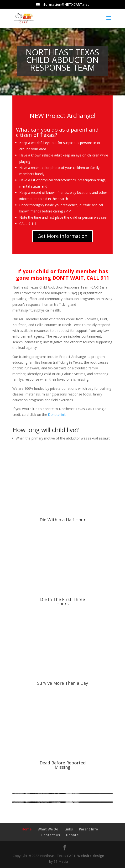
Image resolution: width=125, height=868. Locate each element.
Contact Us (51, 835)
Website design (91, 856)
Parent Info (89, 829)
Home (27, 829)
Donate (72, 835)
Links (69, 829)
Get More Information (62, 236)
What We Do (48, 829)
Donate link (57, 415)
